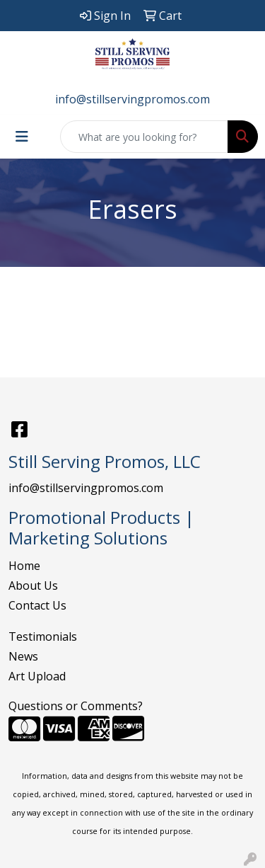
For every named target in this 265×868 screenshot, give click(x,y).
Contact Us (37, 605)
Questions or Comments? (76, 706)
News (23, 656)
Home (24, 566)
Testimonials (43, 636)
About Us (33, 586)
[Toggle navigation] (22, 137)
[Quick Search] (144, 137)
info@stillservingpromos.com (132, 99)
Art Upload (37, 676)
